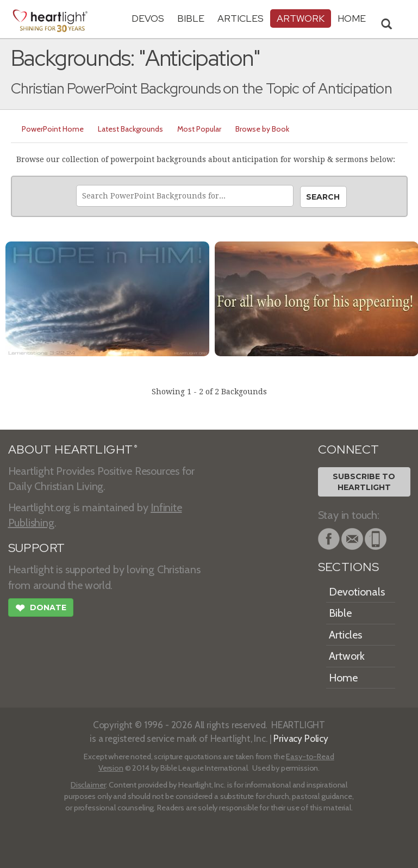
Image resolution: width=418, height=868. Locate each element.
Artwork (301, 18)
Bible (191, 18)
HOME (352, 18)
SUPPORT (37, 548)
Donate (41, 609)
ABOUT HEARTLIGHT (73, 449)
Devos (148, 18)
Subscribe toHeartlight (364, 482)
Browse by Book (262, 129)
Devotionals (357, 592)
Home (343, 678)
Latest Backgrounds (130, 129)
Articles (241, 18)
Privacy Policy (301, 738)
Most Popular (199, 129)
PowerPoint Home (53, 129)
